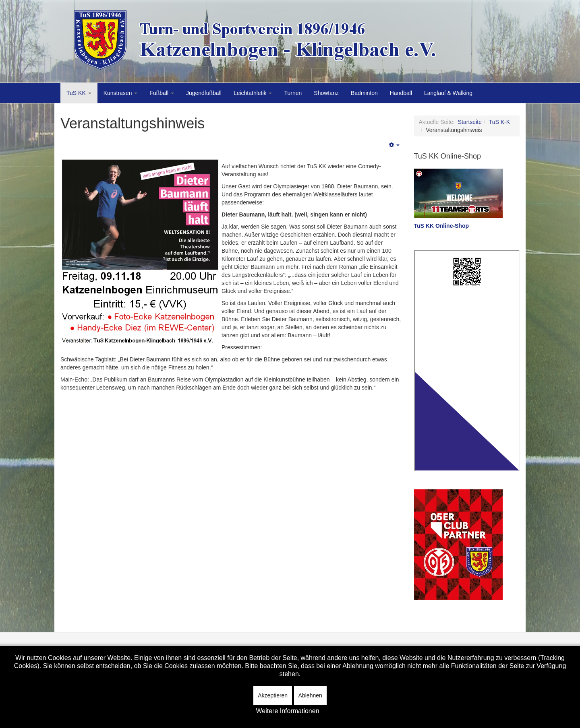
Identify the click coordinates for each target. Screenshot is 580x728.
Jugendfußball (204, 93)
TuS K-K (499, 122)
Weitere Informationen (287, 711)
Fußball (162, 93)
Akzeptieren (273, 695)
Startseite (470, 122)
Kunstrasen (121, 93)
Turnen (293, 93)
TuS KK (79, 93)
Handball (401, 93)
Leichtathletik (253, 93)
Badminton (364, 93)
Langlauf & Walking (448, 93)
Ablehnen (310, 695)
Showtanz (326, 93)
